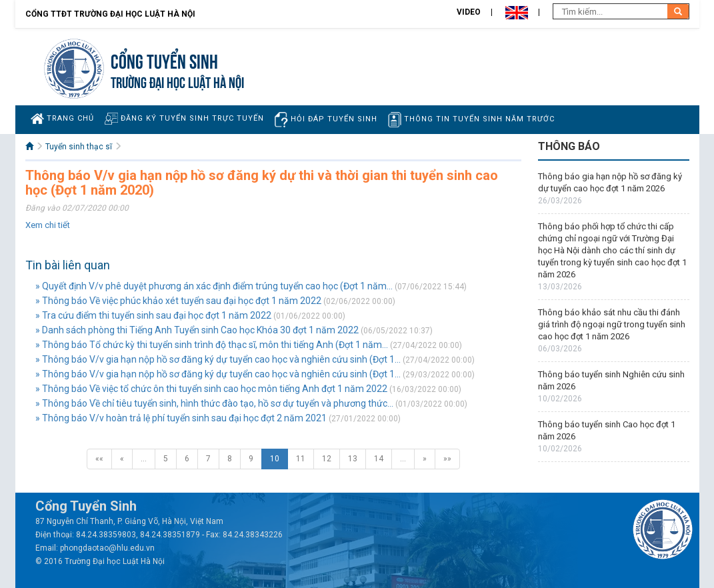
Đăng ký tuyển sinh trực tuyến (184, 118)
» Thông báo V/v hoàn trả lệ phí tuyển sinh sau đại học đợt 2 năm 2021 (181, 418)
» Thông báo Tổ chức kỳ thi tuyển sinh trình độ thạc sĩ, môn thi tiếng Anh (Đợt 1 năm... (212, 345)
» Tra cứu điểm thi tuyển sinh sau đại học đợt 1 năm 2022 (153, 315)
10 (275, 459)
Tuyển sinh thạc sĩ (79, 147)
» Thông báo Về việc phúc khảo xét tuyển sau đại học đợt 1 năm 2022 (178, 301)
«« (99, 459)
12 (327, 459)
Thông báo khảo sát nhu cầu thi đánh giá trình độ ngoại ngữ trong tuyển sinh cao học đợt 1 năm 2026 (612, 324)
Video (469, 12)
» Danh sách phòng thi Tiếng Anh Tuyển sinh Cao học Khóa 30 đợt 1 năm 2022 (197, 330)
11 (301, 459)
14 (379, 459)
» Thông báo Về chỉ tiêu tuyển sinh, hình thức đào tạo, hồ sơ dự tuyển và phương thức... (214, 403)
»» (447, 459)
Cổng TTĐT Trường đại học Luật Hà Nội (110, 14)
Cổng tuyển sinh (164, 60)
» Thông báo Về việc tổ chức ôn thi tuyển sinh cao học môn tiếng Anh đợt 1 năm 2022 (211, 389)
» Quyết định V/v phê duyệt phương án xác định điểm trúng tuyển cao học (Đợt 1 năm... (214, 286)
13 (353, 459)
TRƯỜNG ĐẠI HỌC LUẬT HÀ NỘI (177, 81)
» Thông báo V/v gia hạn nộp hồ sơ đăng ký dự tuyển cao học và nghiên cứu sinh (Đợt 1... (218, 359)
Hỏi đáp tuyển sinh (326, 120)
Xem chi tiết (48, 225)
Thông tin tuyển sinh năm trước (471, 120)
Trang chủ (62, 119)
